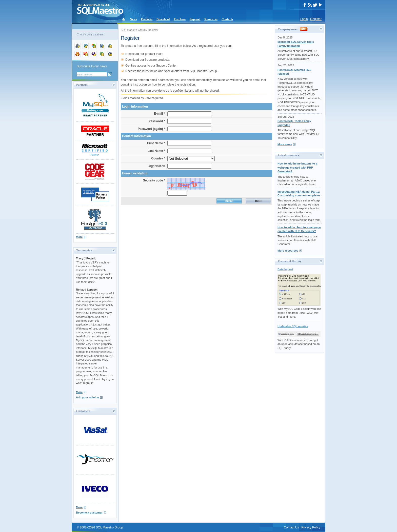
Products (147, 19)
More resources (288, 251)
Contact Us (291, 527)
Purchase (180, 19)
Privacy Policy (311, 527)
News (133, 19)
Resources (211, 19)
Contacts (227, 19)
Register (316, 19)
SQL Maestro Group (133, 30)
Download (163, 19)
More (79, 237)
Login (304, 19)
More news (285, 144)
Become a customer (89, 513)
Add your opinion (87, 397)
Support (195, 19)
